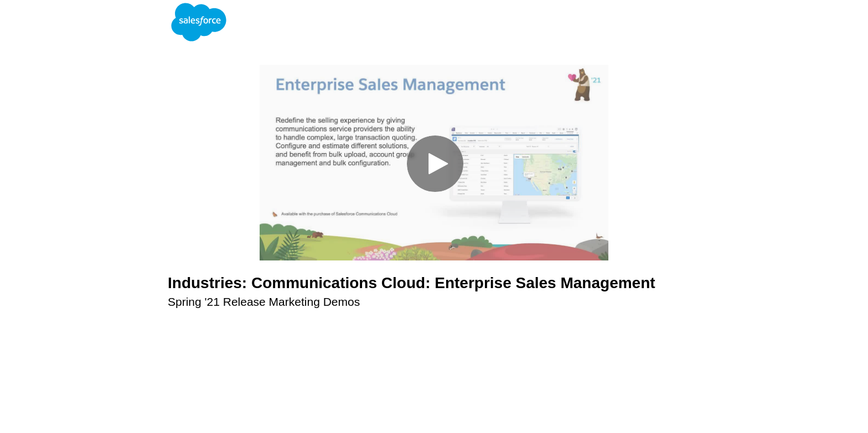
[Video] (434, 163)
